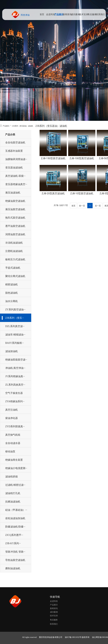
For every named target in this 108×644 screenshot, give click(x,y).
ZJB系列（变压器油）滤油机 (18, 126)
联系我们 (100, 14)
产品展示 (59, 14)
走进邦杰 (51, 14)
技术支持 (84, 14)
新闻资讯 (67, 14)
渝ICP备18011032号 (73, 637)
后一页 (98, 206)
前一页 (82, 206)
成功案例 (75, 14)
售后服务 (92, 14)
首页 (42, 14)
